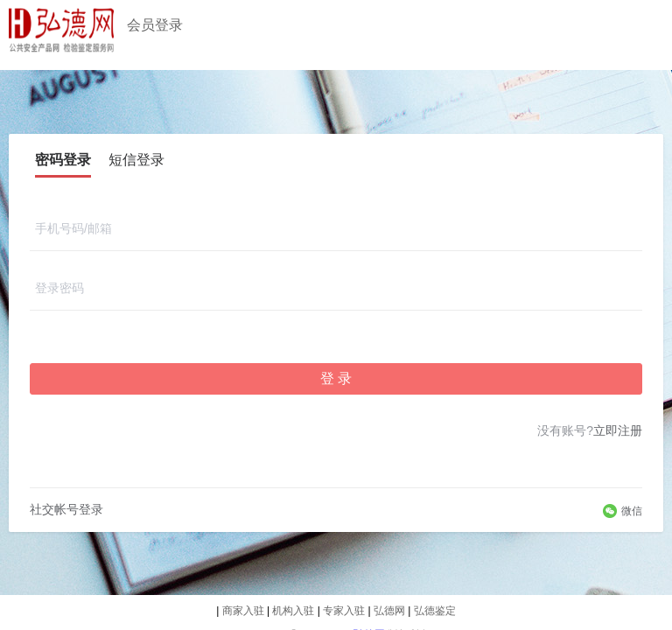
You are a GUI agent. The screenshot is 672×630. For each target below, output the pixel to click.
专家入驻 (345, 611)
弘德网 (391, 611)
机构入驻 (294, 611)
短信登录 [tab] (136, 160)
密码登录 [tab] (63, 160)
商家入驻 (245, 611)
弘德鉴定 (435, 611)
